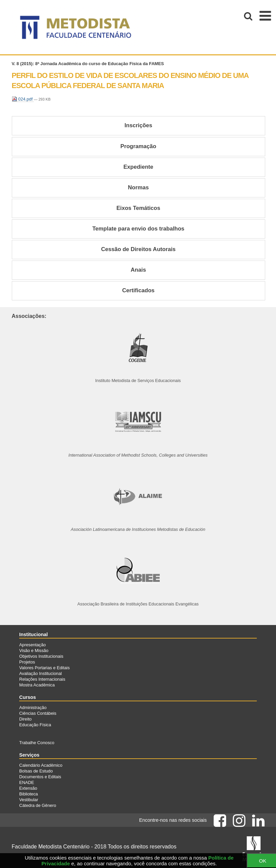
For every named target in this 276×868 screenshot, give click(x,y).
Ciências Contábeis (38, 713)
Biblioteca (29, 794)
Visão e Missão (34, 650)
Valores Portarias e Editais (44, 668)
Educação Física (35, 725)
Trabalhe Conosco (37, 743)
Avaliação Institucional (40, 673)
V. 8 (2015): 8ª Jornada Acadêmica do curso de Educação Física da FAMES (88, 64)
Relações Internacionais (42, 679)
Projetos (27, 662)
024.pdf (23, 99)
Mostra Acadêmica (37, 685)
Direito (25, 719)
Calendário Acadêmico (41, 765)
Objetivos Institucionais (41, 656)
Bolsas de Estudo (36, 771)
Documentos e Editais (40, 777)
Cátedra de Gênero (38, 805)
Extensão (28, 788)
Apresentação (33, 645)
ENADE (27, 782)
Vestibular (29, 800)
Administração (33, 708)
